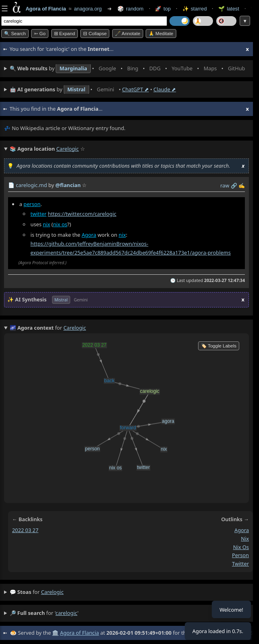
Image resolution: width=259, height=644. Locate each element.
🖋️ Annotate (128, 34)
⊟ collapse (95, 34)
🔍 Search (15, 34)
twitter (39, 214)
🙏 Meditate (161, 34)
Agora (89, 235)
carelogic (52, 592)
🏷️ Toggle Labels (219, 346)
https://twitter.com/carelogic (82, 214)
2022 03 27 (25, 530)
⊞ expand (65, 34)
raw (225, 185)
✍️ (242, 185)
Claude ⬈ (165, 89)
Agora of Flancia (79, 633)
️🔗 (234, 185)
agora (242, 530)
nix (46, 224)
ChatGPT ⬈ (136, 89)
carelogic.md (31, 185)
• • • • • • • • (129, 69)
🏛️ (55, 633)
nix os (60, 224)
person (32, 204)
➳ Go (40, 34)
